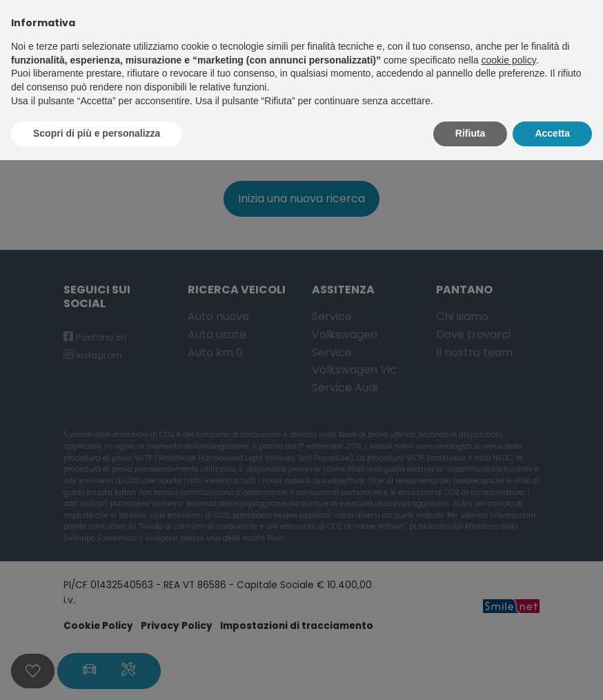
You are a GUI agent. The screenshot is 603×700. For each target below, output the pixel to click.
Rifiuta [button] (471, 133)
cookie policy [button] (509, 60)
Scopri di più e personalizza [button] (97, 133)
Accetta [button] (552, 133)
